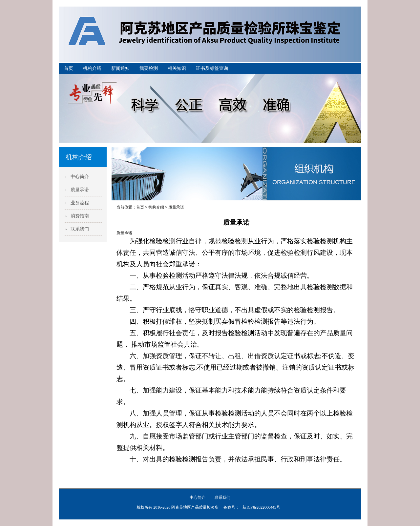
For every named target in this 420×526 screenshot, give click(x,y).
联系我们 (80, 229)
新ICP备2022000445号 (261, 507)
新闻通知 (120, 68)
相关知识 (177, 68)
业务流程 (80, 203)
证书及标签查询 (212, 68)
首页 (69, 68)
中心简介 (80, 177)
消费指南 (80, 216)
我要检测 (149, 68)
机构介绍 (92, 68)
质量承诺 (80, 190)
